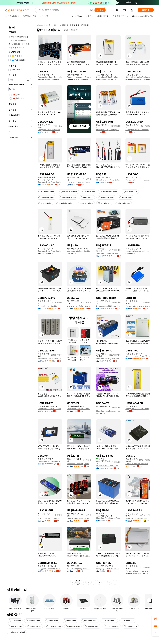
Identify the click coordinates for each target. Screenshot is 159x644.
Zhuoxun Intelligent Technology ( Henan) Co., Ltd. (50, 77)
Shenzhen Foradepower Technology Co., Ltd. (108, 518)
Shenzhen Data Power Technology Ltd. (50, 182)
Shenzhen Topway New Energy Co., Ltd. (108, 358)
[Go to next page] (115, 582)
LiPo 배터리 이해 (130, 192)
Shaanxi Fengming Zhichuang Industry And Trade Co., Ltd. (79, 569)
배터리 (63, 25)
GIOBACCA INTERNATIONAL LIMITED (138, 464)
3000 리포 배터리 (85, 203)
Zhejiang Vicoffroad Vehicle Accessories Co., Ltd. (50, 461)
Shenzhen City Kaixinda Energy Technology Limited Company (50, 358)
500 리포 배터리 (112, 626)
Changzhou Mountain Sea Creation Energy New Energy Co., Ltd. (79, 409)
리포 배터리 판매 (123, 203)
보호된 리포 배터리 (64, 203)
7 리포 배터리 (15, 621)
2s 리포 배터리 (52, 621)
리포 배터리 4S (128, 621)
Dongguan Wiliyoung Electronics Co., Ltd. (50, 130)
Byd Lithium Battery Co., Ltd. (79, 251)
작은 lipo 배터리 (34, 626)
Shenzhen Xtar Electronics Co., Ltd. (108, 466)
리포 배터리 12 (131, 626)
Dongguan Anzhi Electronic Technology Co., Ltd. (108, 306)
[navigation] (20, 304)
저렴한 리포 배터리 (68, 197)
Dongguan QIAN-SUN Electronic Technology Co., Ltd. (138, 409)
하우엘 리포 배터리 (46, 197)
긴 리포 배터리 (126, 197)
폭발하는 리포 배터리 (68, 192)
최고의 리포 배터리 (46, 192)
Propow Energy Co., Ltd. (47, 306)
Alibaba (40, 25)
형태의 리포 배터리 (106, 197)
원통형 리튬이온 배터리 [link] (79, 25)
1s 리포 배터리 (70, 621)
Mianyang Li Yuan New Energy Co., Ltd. (108, 569)
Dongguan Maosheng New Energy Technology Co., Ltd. (50, 569)
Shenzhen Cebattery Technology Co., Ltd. (79, 464)
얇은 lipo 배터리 (109, 621)
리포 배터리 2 (104, 203)
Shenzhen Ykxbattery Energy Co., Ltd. (79, 182)
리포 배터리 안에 (54, 626)
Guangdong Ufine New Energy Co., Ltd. (108, 77)
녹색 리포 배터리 (33, 621)
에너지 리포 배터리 (17, 632)
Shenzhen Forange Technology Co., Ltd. (138, 251)
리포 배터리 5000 (89, 621)
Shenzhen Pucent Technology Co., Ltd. (138, 180)
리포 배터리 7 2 (15, 626)
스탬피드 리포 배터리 (109, 192)
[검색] (100, 10)
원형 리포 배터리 (92, 626)
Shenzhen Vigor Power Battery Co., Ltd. (108, 180)
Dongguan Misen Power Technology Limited (138, 356)
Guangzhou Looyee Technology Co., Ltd (138, 130)
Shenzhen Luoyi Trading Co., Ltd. (108, 130)
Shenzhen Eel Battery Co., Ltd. (79, 306)
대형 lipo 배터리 (73, 626)
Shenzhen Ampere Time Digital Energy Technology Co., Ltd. (108, 253)
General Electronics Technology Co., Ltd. (138, 77)
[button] (92, 10)
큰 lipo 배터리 (89, 192)
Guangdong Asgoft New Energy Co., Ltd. (50, 518)
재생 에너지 (51, 25)
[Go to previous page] (73, 582)
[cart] (125, 10)
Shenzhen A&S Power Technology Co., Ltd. (50, 409)
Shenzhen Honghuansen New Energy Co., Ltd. (108, 411)
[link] (156, 619)
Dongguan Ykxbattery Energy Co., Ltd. (79, 77)
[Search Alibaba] (63, 10)
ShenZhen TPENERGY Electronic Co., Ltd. (138, 518)
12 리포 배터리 (45, 203)
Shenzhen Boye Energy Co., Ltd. (138, 306)
